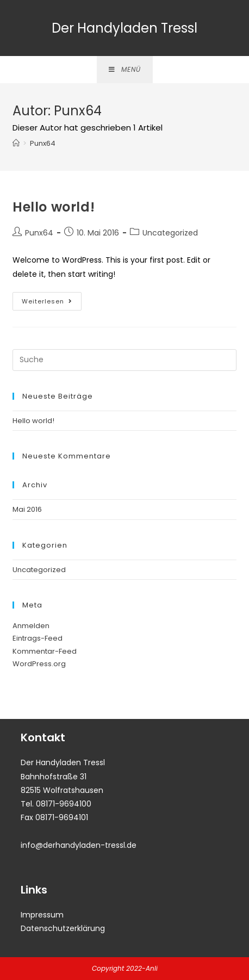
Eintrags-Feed (38, 638)
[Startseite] (16, 143)
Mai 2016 (27, 509)
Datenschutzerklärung (63, 928)
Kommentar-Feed (45, 651)
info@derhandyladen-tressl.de (79, 845)
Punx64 (39, 233)
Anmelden (31, 626)
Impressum (42, 915)
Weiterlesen (52, 303)
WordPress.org (39, 664)
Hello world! (54, 207)
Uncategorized (170, 233)
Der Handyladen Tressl (124, 28)
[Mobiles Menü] (125, 70)
